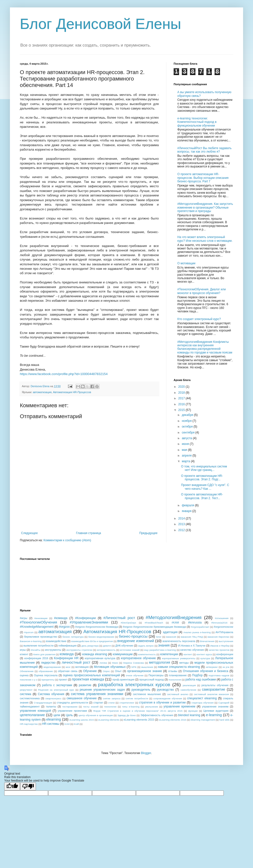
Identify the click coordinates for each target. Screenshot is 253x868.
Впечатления (207, 641)
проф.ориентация (123, 679)
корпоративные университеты (179, 658)
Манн (115, 663)
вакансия (171, 637)
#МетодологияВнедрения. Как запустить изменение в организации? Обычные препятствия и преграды (205, 207)
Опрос (106, 671)
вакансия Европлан (219, 637)
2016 (182, 404)
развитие (85, 685)
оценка (24, 675)
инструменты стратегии (79, 650)
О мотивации (186, 263)
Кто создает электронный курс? (199, 319)
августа (187, 438)
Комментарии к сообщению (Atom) (67, 540)
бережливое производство (41, 637)
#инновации (41, 618)
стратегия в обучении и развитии (162, 703)
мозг (68, 667)
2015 (182, 410)
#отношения (222, 618)
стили (112, 703)
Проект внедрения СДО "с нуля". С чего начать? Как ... (205, 487)
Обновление (27, 671)
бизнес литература (73, 637)
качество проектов (219, 650)
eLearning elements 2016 (173, 720)
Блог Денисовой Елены (100, 24)
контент (188, 654)
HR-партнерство (29, 724)
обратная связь (68, 671)
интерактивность (106, 650)
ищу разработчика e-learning (160, 650)
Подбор (197, 675)
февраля (188, 505)
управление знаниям (215, 706)
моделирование (52, 667)
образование (46, 671)
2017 (182, 398)
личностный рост (76, 662)
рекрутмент (26, 690)
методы (184, 663)
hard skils (224, 720)
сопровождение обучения (168, 698)
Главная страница (89, 533)
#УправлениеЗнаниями (89, 622)
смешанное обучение (82, 698)
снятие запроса (112, 698)
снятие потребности (137, 698)
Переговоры (156, 675)
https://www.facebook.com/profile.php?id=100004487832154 (64, 374)
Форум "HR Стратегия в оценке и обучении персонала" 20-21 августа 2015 (138, 711)
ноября (187, 421)
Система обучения (51, 694)
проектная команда (88, 679)
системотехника (30, 698)
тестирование (70, 707)
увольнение (152, 707)
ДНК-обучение (124, 646)
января (187, 511)
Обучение (90, 671)
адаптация (170, 632)
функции (193, 711)
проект (63, 679)
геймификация (67, 646)
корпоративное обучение (138, 658)
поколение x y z (29, 680)
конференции (225, 654)
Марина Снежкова (134, 663)
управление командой (35, 711)
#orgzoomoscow (223, 627)
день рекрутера (90, 646)
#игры (24, 618)
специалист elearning (202, 698)
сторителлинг (127, 703)
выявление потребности (39, 646)
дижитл (107, 646)
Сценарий (224, 703)
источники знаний (130, 650)
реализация (189, 685)
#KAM (175, 623)
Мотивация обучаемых (110, 667)
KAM (67, 724)
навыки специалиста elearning (179, 667)
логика (103, 663)
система (26, 694)
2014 (182, 518)
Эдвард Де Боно (126, 715)
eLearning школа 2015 (82, 720)
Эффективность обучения (157, 715)
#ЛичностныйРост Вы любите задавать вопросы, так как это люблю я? (204, 150)
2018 (182, 393)
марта (186, 461)
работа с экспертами (57, 685)
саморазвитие (214, 689)
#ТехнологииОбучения (38, 622)
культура (205, 658)
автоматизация (42, 392)
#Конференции (85, 618)
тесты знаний (91, 707)
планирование (178, 675)
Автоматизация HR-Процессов (72, 392)
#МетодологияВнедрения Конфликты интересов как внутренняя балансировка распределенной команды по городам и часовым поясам (205, 347)
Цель (69, 715)
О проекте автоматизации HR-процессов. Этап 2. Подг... (202, 478)
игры (23, 650)
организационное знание (145, 671)
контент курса (204, 654)
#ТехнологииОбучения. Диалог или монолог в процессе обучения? (202, 291)
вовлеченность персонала (179, 641)
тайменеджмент (30, 706)
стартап (98, 703)
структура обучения (203, 703)
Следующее (29, 533)
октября (188, 427)
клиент (24, 654)
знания (164, 645)
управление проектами (72, 711)
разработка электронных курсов (134, 685)
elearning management (203, 720)
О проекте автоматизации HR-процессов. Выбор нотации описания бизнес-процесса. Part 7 (203, 178)
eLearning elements (109, 720)
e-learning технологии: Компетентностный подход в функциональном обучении (197, 122)
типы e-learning (131, 707)
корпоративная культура (100, 658)
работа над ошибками (201, 679)
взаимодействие (56, 641)
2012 (182, 530)
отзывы (173, 671)
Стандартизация (43, 703)
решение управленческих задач (102, 690)
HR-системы (51, 724)
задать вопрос (146, 646)
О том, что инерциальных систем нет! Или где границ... (204, 468)
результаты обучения (215, 685)
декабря (188, 415)
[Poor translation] (28, 786)
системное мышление (147, 694)
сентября (189, 433)
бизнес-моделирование (101, 637)
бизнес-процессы (133, 636)
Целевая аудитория (216, 711)
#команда (61, 618)
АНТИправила (224, 632)
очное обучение (135, 675)
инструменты (53, 650)
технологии (110, 707)
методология (160, 662)
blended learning (189, 715)
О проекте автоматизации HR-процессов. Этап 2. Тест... (202, 496)
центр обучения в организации (95, 715)
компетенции (169, 654)
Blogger (146, 753)
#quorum (29, 632)
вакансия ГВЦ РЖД (192, 637)
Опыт (118, 671)
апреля (187, 456)
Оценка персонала (46, 675)
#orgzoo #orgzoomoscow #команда (97, 627)
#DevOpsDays (128, 623)
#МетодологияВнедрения (174, 617)
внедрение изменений (136, 641)
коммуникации (123, 654)
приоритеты (48, 680)
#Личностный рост (119, 618)
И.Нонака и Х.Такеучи (192, 646)
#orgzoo (64, 627)
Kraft (76, 724)
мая (185, 450)
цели (57, 715)
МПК (134, 667)
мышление (147, 667)
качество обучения (192, 650)
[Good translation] (12, 786)
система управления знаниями (97, 694)
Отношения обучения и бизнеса (206, 671)
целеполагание (32, 715)
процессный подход (151, 679)
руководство (166, 690)
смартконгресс (53, 698)
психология (175, 680)
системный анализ (178, 694)
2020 (182, 387)
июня (186, 444)
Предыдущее (148, 533)
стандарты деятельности (72, 703)
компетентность (147, 654)
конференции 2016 (36, 658)
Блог (159, 637)
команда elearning (95, 654)
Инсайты (36, 650)
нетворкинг (212, 667)
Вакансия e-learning (31, 641)
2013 (182, 524)
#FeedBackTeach (154, 623)
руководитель (141, 690)
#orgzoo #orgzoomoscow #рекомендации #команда (154, 627)
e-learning (214, 715)
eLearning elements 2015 (139, 720)
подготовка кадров (219, 675)
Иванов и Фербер (220, 646)
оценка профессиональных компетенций (92, 675)
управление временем (179, 706)
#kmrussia (195, 623)
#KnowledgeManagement (37, 627)
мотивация (82, 667)
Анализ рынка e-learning (197, 632)
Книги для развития (44, 654)
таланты (51, 706)
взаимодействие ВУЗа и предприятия (92, 641)
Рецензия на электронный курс (56, 690)
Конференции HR (66, 658)
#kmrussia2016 (219, 623)
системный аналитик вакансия (211, 694)
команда (67, 654)
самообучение (189, 690)
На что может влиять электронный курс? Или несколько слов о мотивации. (205, 239)
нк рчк (226, 667)
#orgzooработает (200, 627)
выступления (226, 641)
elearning (54, 719)
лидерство (48, 663)
